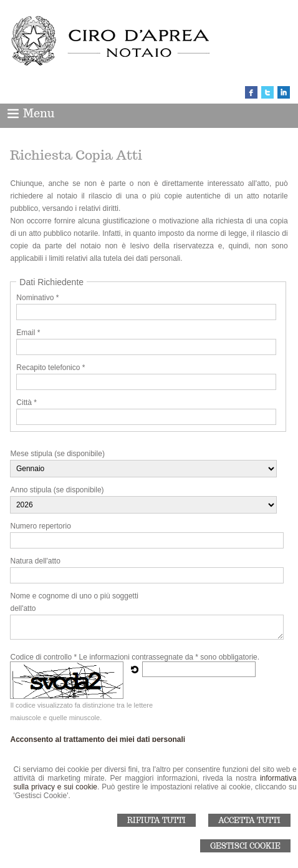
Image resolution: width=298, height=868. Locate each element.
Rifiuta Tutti (156, 820)
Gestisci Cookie (245, 846)
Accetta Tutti (249, 820)
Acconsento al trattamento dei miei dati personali (98, 739)
